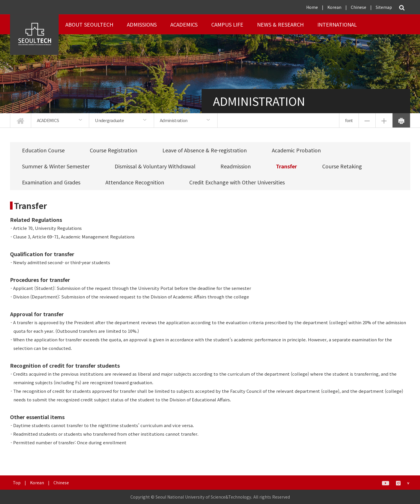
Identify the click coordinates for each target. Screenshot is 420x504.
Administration (174, 120)
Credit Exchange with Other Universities (237, 182)
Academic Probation (296, 150)
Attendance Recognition (135, 182)
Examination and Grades (51, 182)
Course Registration (114, 150)
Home (312, 7)
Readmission (236, 166)
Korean (334, 7)
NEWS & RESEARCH (280, 24)
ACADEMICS (184, 24)
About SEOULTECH (89, 24)
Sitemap (384, 7)
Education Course (43, 150)
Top (17, 483)
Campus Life (227, 24)
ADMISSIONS (142, 24)
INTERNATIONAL (337, 24)
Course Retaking (342, 166)
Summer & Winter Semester (56, 166)
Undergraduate (109, 120)
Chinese (359, 7)
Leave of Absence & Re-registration (205, 150)
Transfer (286, 166)
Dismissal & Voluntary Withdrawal (155, 166)
